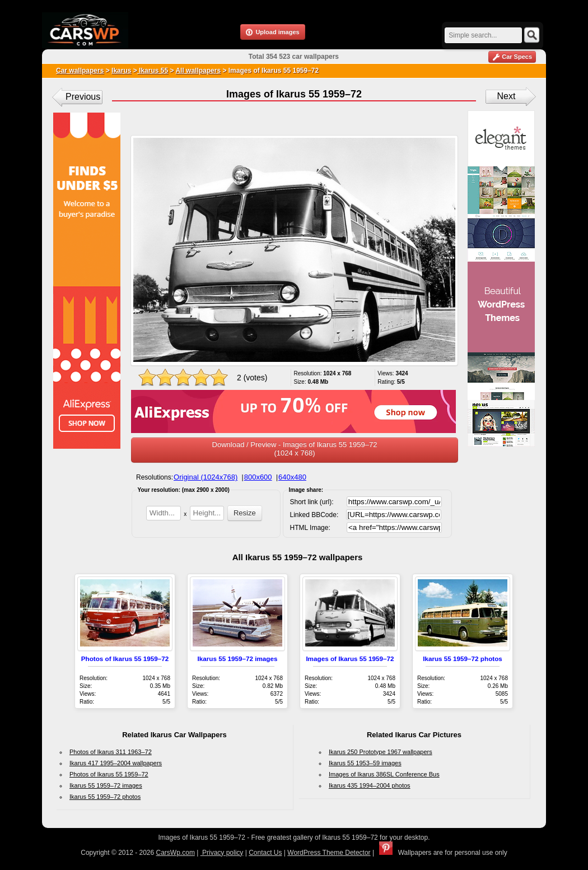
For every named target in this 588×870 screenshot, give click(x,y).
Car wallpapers (80, 71)
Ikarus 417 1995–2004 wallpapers (116, 763)
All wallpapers (198, 71)
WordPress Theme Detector (329, 853)
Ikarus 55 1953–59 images (365, 763)
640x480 (292, 477)
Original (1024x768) (206, 477)
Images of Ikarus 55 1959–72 (350, 659)
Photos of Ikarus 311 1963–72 (111, 752)
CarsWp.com (176, 853)
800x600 (258, 477)
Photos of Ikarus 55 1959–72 (125, 659)
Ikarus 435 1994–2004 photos (370, 785)
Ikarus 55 (153, 71)
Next (507, 96)
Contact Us (265, 853)
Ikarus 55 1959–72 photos (463, 659)
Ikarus (121, 71)
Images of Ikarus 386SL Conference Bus (384, 774)
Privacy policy (222, 853)
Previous (83, 97)
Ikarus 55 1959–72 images (238, 659)
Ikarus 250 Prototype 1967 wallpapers (381, 752)
